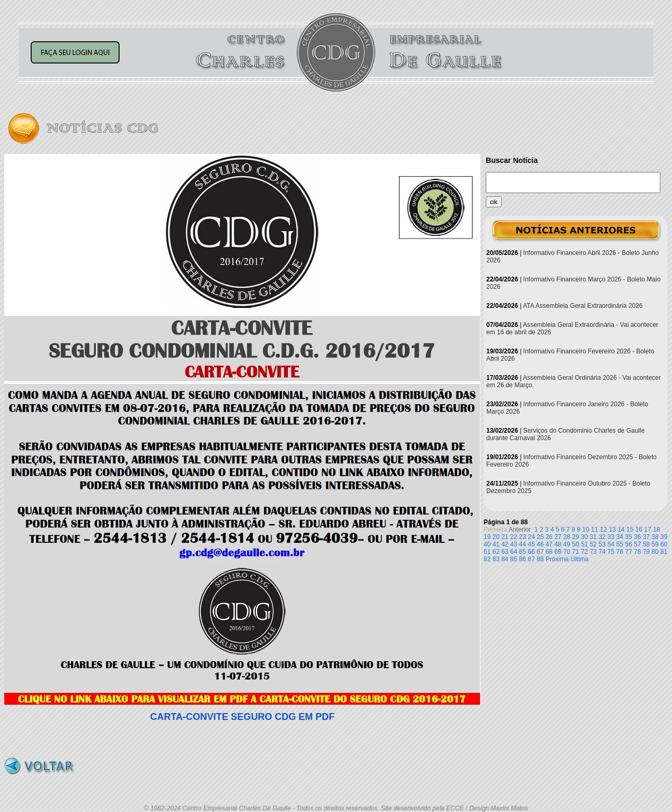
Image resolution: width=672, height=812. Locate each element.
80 (655, 552)
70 (566, 552)
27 (558, 537)
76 (620, 552)
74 (602, 552)
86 (523, 559)
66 (532, 552)
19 (487, 537)
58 (646, 544)
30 (584, 537)
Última (579, 559)
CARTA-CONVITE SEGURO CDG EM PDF (243, 717)
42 (505, 544)
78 (637, 552)
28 (566, 537)
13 (612, 530)
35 (628, 537)
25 (540, 537)
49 (566, 544)
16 (639, 530)
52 (593, 544)
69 (558, 552)
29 (575, 537)
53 (602, 544)
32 (602, 537)
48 (558, 544)
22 (514, 537)
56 (628, 544)
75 (611, 552)
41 (496, 544)
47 (549, 544)
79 (646, 552)
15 (630, 530)
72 (584, 552)
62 (496, 552)
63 (505, 552)
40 (487, 544)
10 (585, 530)
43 (514, 544)
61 (487, 552)
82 (487, 559)
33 (611, 537)
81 (664, 552)
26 (549, 537)
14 (621, 530)
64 (514, 552)
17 (647, 530)
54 (611, 544)
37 (646, 537)
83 (496, 559)
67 (540, 552)
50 (575, 544)
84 (505, 559)
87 (532, 559)
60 (664, 544)
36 (637, 537)
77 (628, 552)
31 (593, 537)
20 (496, 537)
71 (575, 552)
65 (523, 552)
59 (655, 544)
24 (532, 537)
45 (532, 544)
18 (656, 530)
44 (523, 544)
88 (540, 559)
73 (593, 552)
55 (620, 544)
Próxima (557, 559)
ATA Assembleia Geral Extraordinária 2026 (583, 306)
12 (603, 530)
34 (620, 537)
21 (505, 537)
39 (664, 537)
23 (523, 537)
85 (514, 559)
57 (637, 544)
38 (655, 537)
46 (540, 544)
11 (594, 530)
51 (584, 544)
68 (549, 552)
